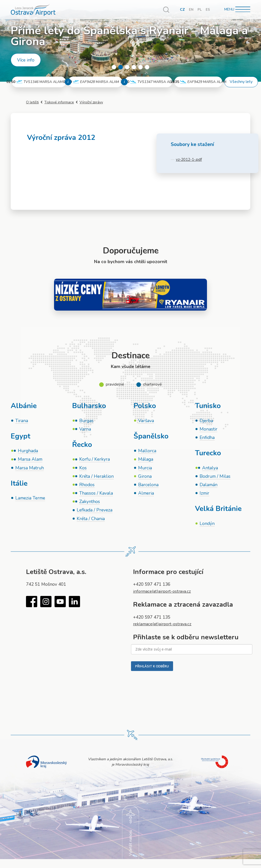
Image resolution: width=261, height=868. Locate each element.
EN (191, 10)
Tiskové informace (59, 102)
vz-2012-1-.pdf (189, 160)
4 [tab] (134, 67)
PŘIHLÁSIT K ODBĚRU (152, 668)
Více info (26, 60)
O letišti (32, 102)
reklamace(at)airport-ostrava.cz (164, 626)
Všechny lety (241, 82)
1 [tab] (114, 67)
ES (208, 10)
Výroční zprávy (91, 102)
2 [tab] (121, 67)
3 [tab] (127, 67)
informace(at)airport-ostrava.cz (164, 594)
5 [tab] (140, 67)
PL (199, 10)
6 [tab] (147, 67)
